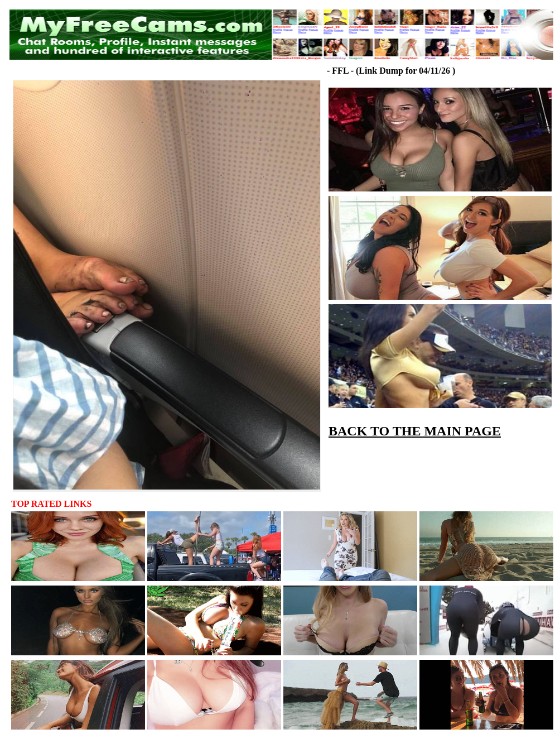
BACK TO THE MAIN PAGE (415, 431)
